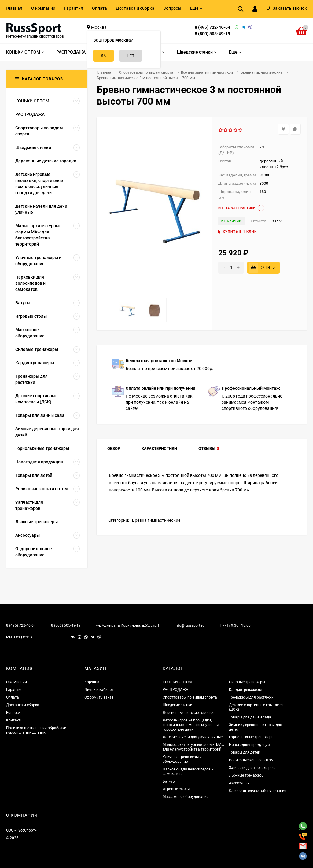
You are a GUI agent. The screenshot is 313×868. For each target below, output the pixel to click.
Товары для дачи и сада (250, 717)
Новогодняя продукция (249, 745)
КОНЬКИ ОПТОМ (177, 682)
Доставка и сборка (135, 8)
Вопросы (172, 8)
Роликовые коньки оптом (251, 760)
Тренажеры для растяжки (251, 697)
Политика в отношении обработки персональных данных (36, 730)
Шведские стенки (177, 705)
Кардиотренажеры (245, 690)
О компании (43, 8)
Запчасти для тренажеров (252, 768)
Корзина (92, 682)
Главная (14, 8)
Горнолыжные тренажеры (252, 737)
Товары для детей (245, 752)
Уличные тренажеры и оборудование (182, 759)
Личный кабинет (99, 690)
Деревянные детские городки (188, 713)
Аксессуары (239, 783)
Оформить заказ (99, 697)
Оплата (99, 8)
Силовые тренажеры (247, 682)
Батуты (169, 781)
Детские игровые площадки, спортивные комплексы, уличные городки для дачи (191, 725)
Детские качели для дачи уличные (193, 737)
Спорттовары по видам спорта (190, 697)
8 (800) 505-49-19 (212, 34)
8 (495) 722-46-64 (212, 27)
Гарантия (74, 8)
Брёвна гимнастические (156, 520)
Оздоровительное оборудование (258, 791)
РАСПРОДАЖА (175, 690)
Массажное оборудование (186, 797)
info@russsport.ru (190, 625)
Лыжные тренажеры (247, 775)
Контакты (15, 720)
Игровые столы (176, 789)
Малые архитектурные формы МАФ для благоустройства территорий (193, 747)
